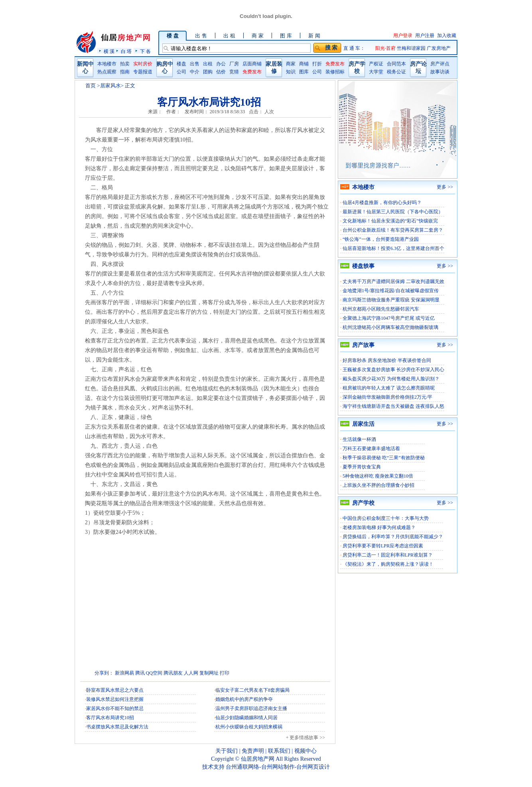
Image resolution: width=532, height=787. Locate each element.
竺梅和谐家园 (412, 48)
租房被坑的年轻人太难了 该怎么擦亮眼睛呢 (389, 388)
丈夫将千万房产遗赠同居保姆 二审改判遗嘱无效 (393, 281)
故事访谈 (440, 72)
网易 (129, 673)
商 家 (257, 36)
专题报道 (143, 72)
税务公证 (396, 72)
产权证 (376, 64)
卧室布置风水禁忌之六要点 (115, 690)
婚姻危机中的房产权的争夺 (244, 699)
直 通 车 (352, 48)
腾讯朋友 (173, 673)
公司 (181, 72)
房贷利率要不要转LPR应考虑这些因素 (383, 546)
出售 (195, 64)
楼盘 (181, 64)
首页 (91, 86)
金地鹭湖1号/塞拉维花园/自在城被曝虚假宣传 (391, 291)
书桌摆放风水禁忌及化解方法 (117, 727)
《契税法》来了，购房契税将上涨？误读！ (388, 564)
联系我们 (279, 751)
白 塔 (126, 51)
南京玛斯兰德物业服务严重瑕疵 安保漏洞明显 (391, 300)
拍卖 (125, 64)
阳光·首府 (386, 48)
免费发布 (252, 72)
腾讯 (140, 673)
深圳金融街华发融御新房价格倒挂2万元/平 (387, 397)
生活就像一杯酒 (359, 439)
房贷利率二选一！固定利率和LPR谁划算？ (388, 555)
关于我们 (227, 751)
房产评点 (440, 64)
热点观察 (107, 72)
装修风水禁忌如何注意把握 (115, 699)
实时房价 (143, 64)
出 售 (201, 36)
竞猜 (234, 72)
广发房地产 (439, 48)
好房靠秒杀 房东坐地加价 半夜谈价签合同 (387, 360)
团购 (208, 72)
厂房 (234, 64)
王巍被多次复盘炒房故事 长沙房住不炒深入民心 (393, 370)
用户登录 (403, 35)
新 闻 (314, 36)
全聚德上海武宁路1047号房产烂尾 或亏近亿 (389, 318)
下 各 (145, 51)
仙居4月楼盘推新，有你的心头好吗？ (382, 203)
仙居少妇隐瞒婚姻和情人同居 (246, 718)
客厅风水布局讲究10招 (110, 718)
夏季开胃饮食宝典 (362, 467)
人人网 (191, 673)
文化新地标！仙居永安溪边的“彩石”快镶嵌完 (390, 221)
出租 (208, 64)
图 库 (286, 36)
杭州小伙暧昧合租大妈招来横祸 (249, 727)
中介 (195, 72)
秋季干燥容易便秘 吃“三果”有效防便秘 (384, 458)
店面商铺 (252, 64)
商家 (291, 64)
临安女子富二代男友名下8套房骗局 (252, 690)
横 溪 (109, 51)
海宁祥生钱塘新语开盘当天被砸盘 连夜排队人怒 (393, 406)
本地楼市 (107, 64)
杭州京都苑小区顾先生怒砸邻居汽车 (381, 309)
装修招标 (335, 72)
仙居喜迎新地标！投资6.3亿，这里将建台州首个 (393, 248)
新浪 (120, 673)
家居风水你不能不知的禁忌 (115, 708)
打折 (317, 64)
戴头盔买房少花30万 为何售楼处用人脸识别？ (391, 379)
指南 (125, 72)
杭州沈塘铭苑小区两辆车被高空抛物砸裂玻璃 (390, 327)
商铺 (304, 64)
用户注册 (425, 35)
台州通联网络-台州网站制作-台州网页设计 (278, 767)
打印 (225, 673)
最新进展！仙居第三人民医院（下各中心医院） (393, 212)
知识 (291, 72)
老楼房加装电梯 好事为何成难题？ (379, 527)
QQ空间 (154, 673)
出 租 (229, 36)
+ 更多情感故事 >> (305, 738)
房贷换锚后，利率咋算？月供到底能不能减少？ (393, 537)
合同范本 (396, 64)
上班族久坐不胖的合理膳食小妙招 (378, 485)
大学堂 (376, 72)
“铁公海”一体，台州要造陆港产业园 (381, 239)
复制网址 (209, 673)
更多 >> (445, 187)
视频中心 (305, 751)
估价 (221, 72)
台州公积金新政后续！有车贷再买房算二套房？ (393, 230)
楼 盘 (172, 36)
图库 (304, 72)
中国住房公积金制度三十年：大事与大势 (386, 518)
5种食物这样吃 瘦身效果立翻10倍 (378, 476)
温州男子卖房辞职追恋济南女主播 (251, 708)
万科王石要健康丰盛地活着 (371, 449)
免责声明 (253, 751)
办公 (221, 64)
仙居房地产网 (258, 759)
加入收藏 (447, 35)
